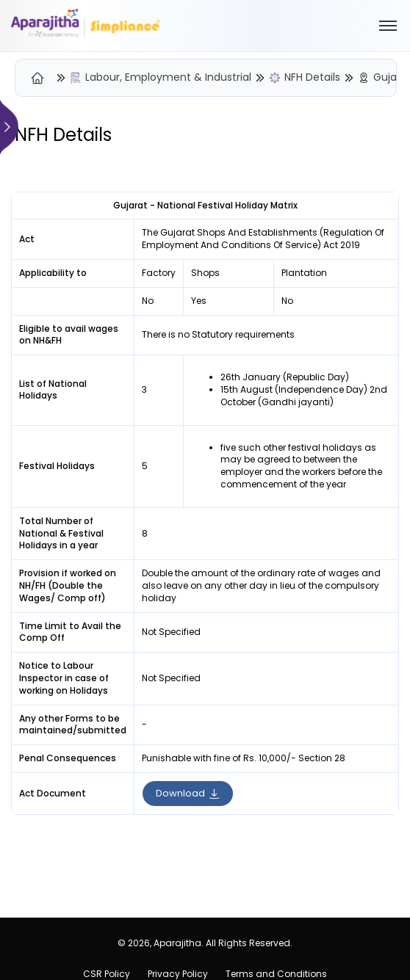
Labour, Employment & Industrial (168, 77)
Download (188, 793)
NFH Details (312, 77)
